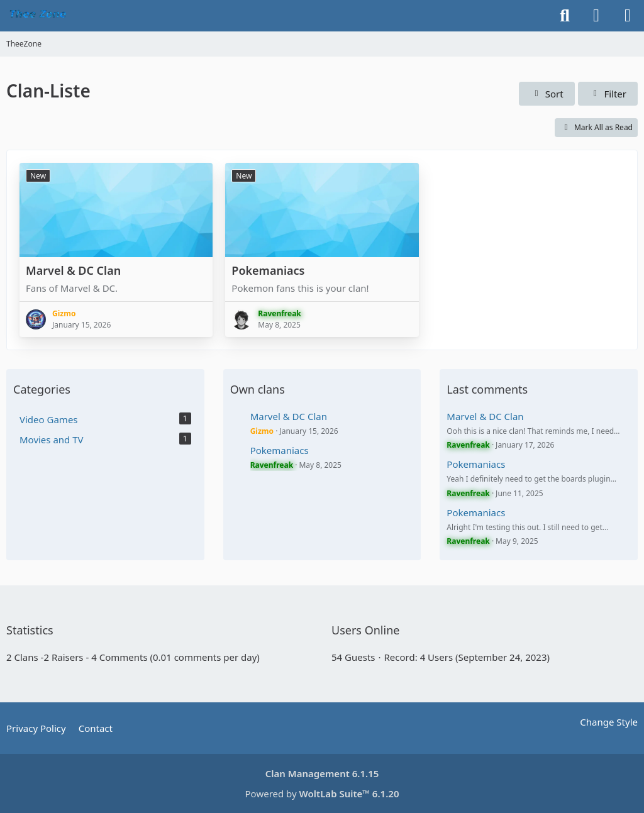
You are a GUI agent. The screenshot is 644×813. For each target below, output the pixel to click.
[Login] (596, 16)
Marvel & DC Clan (73, 270)
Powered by (322, 794)
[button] (547, 94)
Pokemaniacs (268, 270)
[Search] (565, 16)
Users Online (365, 630)
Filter (608, 94)
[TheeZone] (39, 16)
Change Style (609, 722)
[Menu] (628, 16)
